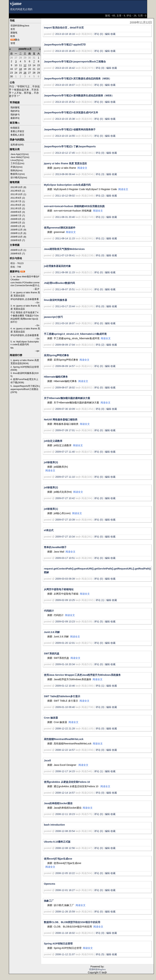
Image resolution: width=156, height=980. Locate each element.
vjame (16, 3)
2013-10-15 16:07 (65, 85)
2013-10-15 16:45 (65, 51)
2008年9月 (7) (18, 240)
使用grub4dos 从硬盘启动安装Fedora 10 (67, 782)
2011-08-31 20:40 (65, 217)
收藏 (113, 34)
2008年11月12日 (141, 23)
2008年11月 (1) (18, 250)
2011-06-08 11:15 (65, 272)
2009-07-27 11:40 (65, 452)
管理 (13, 43)
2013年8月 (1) (18, 191)
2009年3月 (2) (18, 219)
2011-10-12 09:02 (65, 196)
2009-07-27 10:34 (65, 537)
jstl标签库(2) (51, 487)
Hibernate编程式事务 (56, 377)
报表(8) (14, 170)
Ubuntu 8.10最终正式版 (57, 842)
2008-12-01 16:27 (65, 890)
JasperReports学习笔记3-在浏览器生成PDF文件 (71, 112)
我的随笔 (15, 107)
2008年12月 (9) (18, 230)
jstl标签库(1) (51, 509)
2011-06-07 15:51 (65, 289)
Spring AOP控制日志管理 (58, 944)
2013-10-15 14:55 (65, 136)
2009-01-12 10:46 (65, 686)
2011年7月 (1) (18, 201)
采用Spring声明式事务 (56, 355)
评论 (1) (100, 217)
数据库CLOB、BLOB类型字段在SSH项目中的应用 (72, 922)
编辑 (107, 34)
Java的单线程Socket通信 (58, 803)
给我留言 (15, 128)
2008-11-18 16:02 (65, 933)
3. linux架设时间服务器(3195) (24, 375)
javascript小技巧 (53, 317)
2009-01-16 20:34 (65, 664)
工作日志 (15, 163)
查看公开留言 (17, 131)
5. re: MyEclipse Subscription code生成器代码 (25, 343)
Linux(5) (15, 160)
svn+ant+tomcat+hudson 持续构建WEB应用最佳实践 (74, 206)
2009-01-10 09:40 (65, 707)
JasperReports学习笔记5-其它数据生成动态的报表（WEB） (78, 79)
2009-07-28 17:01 (65, 430)
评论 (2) (100, 196)
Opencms (50, 884)
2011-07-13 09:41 (65, 255)
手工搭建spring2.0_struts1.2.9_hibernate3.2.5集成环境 (75, 334)
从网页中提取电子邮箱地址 (59, 589)
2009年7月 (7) (18, 216)
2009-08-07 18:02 (65, 388)
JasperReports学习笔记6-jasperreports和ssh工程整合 (75, 62)
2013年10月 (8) (18, 187)
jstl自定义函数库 (53, 441)
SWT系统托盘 (52, 654)
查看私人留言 (17, 135)
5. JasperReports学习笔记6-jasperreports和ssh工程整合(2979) (25, 389)
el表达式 (49, 530)
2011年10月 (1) (18, 194)
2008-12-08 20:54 (65, 831)
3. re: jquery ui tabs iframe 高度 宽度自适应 (25, 307)
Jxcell (47, 761)
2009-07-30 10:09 (65, 409)
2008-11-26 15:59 (65, 912)
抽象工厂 (49, 901)
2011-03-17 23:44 (65, 306)
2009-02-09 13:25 (65, 600)
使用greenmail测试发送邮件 (60, 228)
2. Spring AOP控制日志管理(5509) (25, 368)
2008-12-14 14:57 (65, 793)
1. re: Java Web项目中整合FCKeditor (25, 278)
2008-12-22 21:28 (65, 729)
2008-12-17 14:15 (65, 771)
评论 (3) (100, 174)
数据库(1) (15, 174)
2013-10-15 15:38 (65, 119)
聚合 (17, 40)
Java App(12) (17, 154)
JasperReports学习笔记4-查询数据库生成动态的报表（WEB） (79, 96)
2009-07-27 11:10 (65, 477)
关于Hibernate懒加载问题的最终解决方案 (67, 398)
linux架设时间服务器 (56, 300)
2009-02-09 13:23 (65, 621)
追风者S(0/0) (17, 145)
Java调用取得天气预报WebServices (64, 249)
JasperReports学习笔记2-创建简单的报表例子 (70, 129)
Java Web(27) (18, 157)
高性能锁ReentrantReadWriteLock (64, 739)
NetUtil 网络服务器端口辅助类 (61, 420)
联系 (13, 36)
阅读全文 (82, 168)
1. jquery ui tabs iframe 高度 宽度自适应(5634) (25, 362)
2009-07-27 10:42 (65, 498)
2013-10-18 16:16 (65, 34)
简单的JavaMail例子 (55, 547)
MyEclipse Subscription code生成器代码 (67, 185)
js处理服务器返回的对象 (57, 266)
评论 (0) (99, 34)
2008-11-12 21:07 (65, 954)
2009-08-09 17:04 (65, 345)
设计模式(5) (16, 177)
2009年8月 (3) (18, 212)
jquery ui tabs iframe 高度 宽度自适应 (65, 163)
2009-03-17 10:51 (65, 558)
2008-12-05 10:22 (65, 873)
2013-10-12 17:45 (65, 153)
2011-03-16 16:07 (65, 323)
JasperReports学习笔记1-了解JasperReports (70, 146)
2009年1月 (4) (18, 226)
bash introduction (54, 825)
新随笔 (14, 33)
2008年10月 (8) (18, 237)
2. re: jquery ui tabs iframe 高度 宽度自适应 (25, 294)
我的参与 (15, 115)
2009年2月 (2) (18, 223)
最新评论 (15, 118)
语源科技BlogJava (20, 26)
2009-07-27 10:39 (65, 520)
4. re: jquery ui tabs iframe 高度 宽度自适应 (25, 330)
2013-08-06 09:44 (65, 174)
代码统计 (49, 611)
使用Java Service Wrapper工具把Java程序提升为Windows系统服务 (82, 675)
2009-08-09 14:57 (65, 366)
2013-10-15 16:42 (65, 68)
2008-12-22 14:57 (65, 750)
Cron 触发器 (51, 718)
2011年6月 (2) (18, 205)
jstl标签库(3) (51, 462)
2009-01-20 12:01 (65, 643)
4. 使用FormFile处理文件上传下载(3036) (24, 381)
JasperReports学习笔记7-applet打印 (65, 45)
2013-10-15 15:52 (65, 102)
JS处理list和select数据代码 (59, 283)
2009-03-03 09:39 (65, 579)
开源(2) (14, 167)
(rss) (26, 154)
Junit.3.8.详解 (52, 632)
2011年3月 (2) (18, 208)
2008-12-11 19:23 (65, 814)
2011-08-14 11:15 (65, 238)
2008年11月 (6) (18, 233)
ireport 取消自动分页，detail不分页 (64, 28)
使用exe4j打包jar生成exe (58, 859)
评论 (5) (99, 621)
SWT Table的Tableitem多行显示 (62, 696)
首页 (13, 29)
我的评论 (15, 111)
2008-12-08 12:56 (65, 848)
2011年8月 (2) (18, 198)
